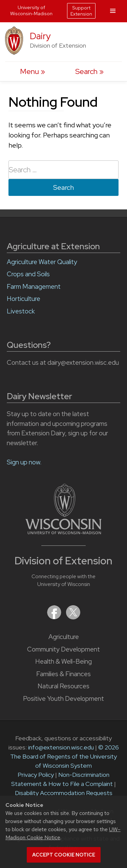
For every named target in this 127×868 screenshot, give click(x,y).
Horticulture (24, 299)
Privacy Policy (36, 775)
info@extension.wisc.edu (61, 747)
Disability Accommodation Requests (64, 793)
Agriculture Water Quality (42, 262)
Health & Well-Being (63, 661)
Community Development (63, 649)
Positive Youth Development (63, 699)
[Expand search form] (89, 71)
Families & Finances (63, 674)
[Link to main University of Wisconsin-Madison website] (63, 532)
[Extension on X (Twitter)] (73, 617)
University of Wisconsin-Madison (31, 10)
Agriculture (64, 637)
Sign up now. (24, 462)
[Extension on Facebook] (55, 617)
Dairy (40, 36)
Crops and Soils (28, 274)
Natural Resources (63, 686)
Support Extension (81, 11)
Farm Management (34, 287)
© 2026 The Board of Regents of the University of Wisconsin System (65, 756)
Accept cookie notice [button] (64, 855)
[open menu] (33, 71)
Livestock (21, 311)
